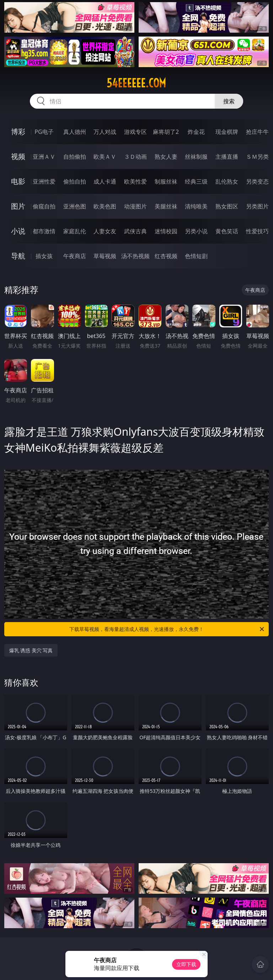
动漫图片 (135, 206)
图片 (18, 206)
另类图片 (257, 206)
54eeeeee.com (136, 83)
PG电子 (44, 132)
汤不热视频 (135, 256)
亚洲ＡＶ (44, 157)
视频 (18, 156)
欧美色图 (105, 206)
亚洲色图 (75, 206)
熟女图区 (227, 206)
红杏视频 (166, 256)
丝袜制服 (196, 157)
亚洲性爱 (44, 181)
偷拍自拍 (75, 181)
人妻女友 (105, 231)
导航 (18, 256)
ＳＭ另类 (257, 157)
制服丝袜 (166, 181)
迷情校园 (166, 231)
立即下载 (186, 964)
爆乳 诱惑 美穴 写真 (31, 650)
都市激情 (44, 231)
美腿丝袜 (166, 206)
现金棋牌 (227, 132)
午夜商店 (75, 256)
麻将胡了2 (166, 132)
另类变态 (257, 181)
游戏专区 (135, 132)
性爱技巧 (257, 231)
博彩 (18, 132)
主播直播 (227, 157)
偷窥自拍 (44, 206)
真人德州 (75, 132)
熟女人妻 (166, 157)
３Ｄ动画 (135, 157)
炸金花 (196, 132)
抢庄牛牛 (257, 132)
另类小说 (196, 231)
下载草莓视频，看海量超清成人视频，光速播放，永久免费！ (167, 629)
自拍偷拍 (75, 157)
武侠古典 (135, 231)
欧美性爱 (135, 181)
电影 (18, 181)
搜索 (229, 101)
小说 (18, 231)
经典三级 (196, 181)
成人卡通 (105, 181)
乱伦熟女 (227, 181)
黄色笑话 (227, 231)
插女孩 (44, 256)
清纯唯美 (196, 206)
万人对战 (105, 132)
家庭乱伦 (75, 231)
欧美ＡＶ (105, 157)
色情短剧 (196, 256)
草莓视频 (105, 256)
